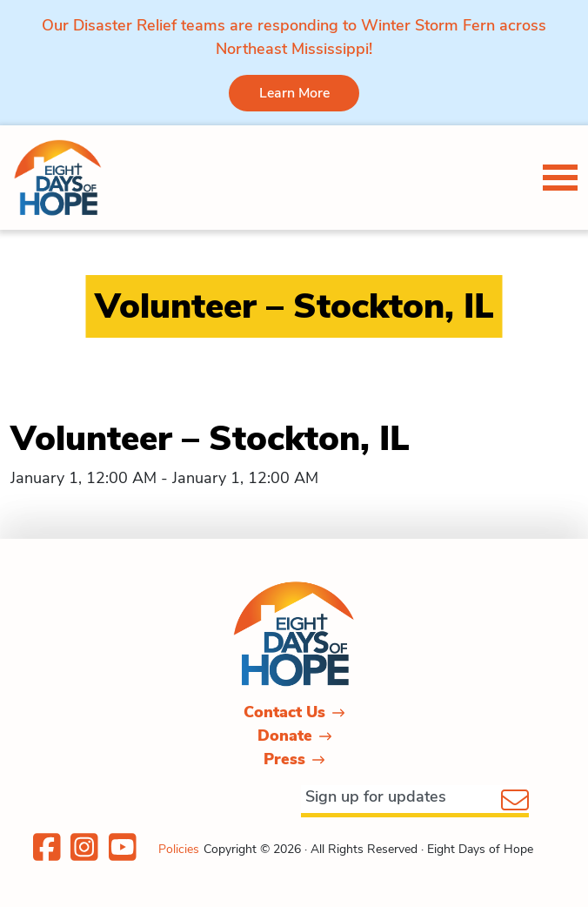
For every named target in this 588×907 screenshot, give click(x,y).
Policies (179, 849)
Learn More (294, 93)
